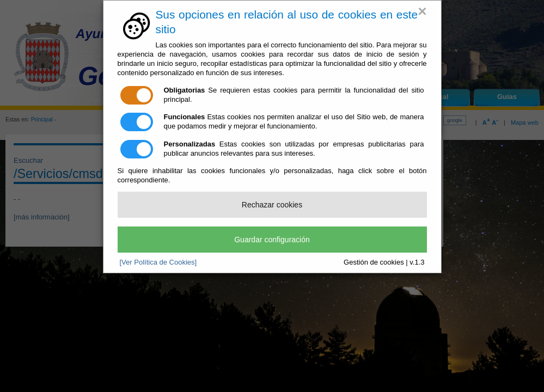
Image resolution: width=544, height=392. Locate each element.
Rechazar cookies (272, 205)
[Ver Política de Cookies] (158, 262)
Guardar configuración (272, 240)
